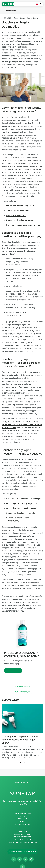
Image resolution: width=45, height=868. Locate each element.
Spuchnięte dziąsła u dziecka (19, 210)
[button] (21, 762)
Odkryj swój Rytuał (22, 824)
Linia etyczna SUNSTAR (23, 840)
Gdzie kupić (22, 819)
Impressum (23, 831)
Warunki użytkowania (23, 834)
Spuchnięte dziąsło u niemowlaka (21, 513)
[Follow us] (22, 852)
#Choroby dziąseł (22, 692)
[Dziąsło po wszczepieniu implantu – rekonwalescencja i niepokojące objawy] (22, 719)
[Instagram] (31, 859)
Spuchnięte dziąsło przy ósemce (20, 220)
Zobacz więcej (11, 11)
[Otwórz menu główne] (41, 4)
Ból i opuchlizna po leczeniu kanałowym (24, 499)
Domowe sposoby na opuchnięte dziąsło (24, 225)
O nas (22, 822)
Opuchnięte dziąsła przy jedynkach (22, 503)
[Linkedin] (20, 859)
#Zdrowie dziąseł (22, 687)
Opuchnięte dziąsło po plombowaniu (22, 508)
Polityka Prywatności (22, 837)
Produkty (23, 816)
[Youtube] (25, 859)
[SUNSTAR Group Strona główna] (22, 794)
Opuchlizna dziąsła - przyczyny (20, 206)
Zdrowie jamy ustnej (23, 813)
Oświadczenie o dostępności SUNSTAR (22, 842)
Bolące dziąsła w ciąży (16, 215)
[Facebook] (14, 859)
